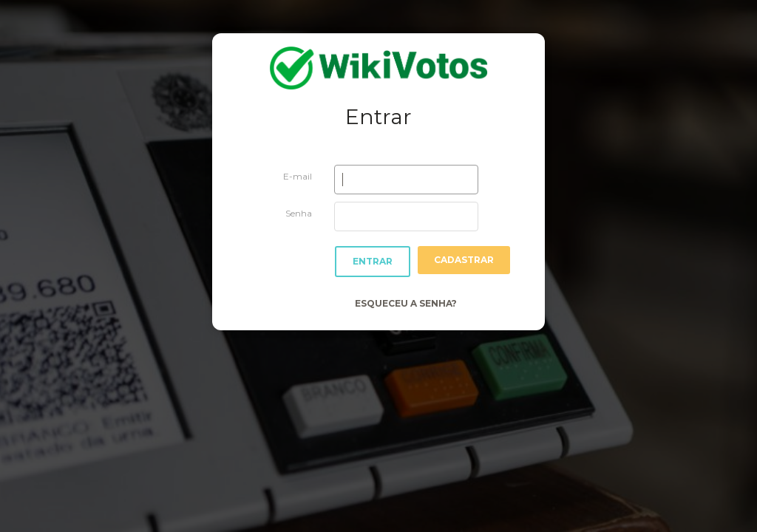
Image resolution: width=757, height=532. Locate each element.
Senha (299, 213)
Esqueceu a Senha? (406, 303)
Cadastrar (464, 260)
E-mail (298, 176)
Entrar (373, 261)
